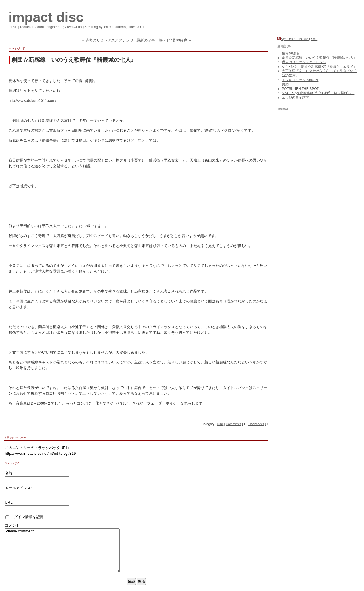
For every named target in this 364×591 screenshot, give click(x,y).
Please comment (62, 550)
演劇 (220, 424)
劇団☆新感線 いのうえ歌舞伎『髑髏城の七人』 (319, 58)
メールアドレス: (18, 488)
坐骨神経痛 (290, 53)
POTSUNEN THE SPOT (300, 89)
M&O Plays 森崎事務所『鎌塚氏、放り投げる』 (318, 93)
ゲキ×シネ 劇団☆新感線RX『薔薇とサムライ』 (319, 67)
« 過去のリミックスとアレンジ (108, 40)
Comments (233, 424)
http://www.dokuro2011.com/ (32, 101)
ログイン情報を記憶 (24, 517)
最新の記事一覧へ (151, 40)
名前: (9, 473)
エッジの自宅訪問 (295, 98)
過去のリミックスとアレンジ (304, 62)
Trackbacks (256, 424)
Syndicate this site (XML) (298, 39)
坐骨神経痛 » (180, 40)
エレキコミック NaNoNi (300, 80)
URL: (9, 502)
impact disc (46, 17)
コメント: (13, 525)
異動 (285, 84)
